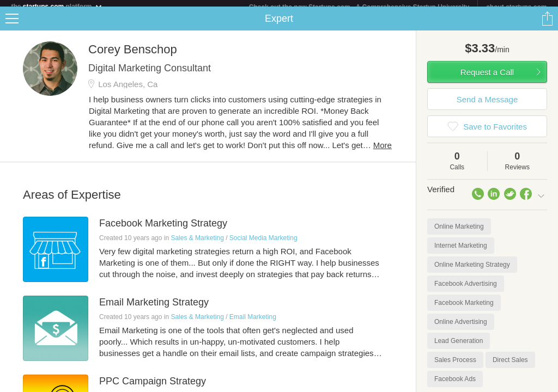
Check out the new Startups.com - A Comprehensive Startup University (359, 7)
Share (547, 25)
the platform (57, 6)
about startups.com (516, 7)
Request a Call (487, 79)
